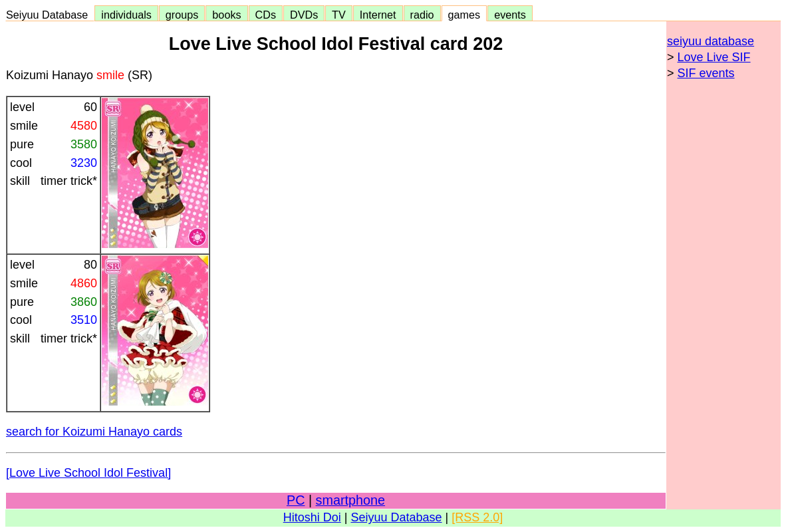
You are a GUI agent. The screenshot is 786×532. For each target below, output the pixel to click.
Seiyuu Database (50, 15)
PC (296, 500)
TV (338, 15)
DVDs (304, 15)
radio (422, 15)
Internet (378, 15)
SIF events (706, 73)
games (464, 15)
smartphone (350, 500)
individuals (126, 15)
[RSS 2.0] (477, 517)
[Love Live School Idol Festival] (88, 473)
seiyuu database (711, 41)
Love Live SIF (714, 57)
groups (182, 15)
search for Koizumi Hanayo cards (94, 432)
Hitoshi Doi (312, 517)
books (226, 15)
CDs (266, 15)
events (510, 15)
